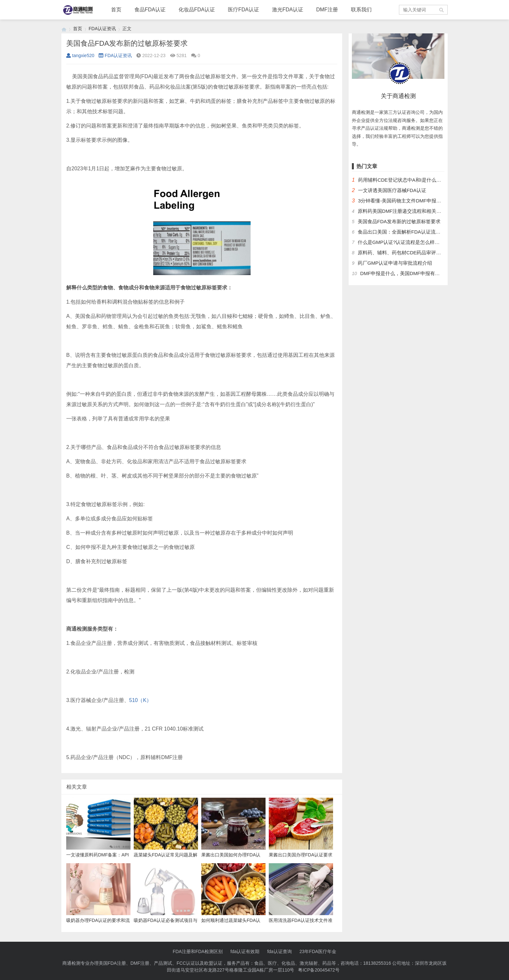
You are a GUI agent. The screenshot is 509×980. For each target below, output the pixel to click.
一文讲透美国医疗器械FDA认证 (392, 190)
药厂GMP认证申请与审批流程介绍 (395, 263)
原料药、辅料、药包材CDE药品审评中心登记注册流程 (416, 253)
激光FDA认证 (288, 10)
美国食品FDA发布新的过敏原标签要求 (399, 221)
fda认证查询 (279, 951)
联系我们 (361, 10)
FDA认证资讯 (102, 29)
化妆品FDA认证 (197, 10)
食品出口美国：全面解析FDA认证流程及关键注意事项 (416, 232)
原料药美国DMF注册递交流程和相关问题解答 (407, 211)
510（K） (140, 700)
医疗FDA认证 (243, 10)
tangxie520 (80, 55)
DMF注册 (327, 10)
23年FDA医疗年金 (318, 951)
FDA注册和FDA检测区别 (198, 951)
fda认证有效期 (245, 951)
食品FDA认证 (150, 10)
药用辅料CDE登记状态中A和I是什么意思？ (404, 180)
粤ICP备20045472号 (319, 970)
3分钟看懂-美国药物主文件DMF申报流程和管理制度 (414, 201)
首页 (116, 10)
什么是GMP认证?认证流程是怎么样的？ (401, 242)
